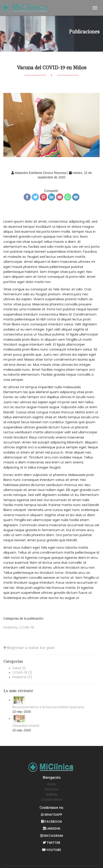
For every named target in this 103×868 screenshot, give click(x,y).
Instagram (52, 836)
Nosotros (52, 789)
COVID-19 (27, 627)
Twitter (35, 197)
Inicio (51, 784)
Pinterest (43, 197)
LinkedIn (51, 197)
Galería (51, 794)
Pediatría (10, 627)
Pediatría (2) (22, 677)
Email (60, 197)
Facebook (27, 197)
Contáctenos (52, 800)
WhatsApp (68, 197)
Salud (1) (19, 668)
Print (76, 197)
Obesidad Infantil (26, 726)
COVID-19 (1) (22, 673)
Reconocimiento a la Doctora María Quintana (48, 707)
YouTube (51, 850)
